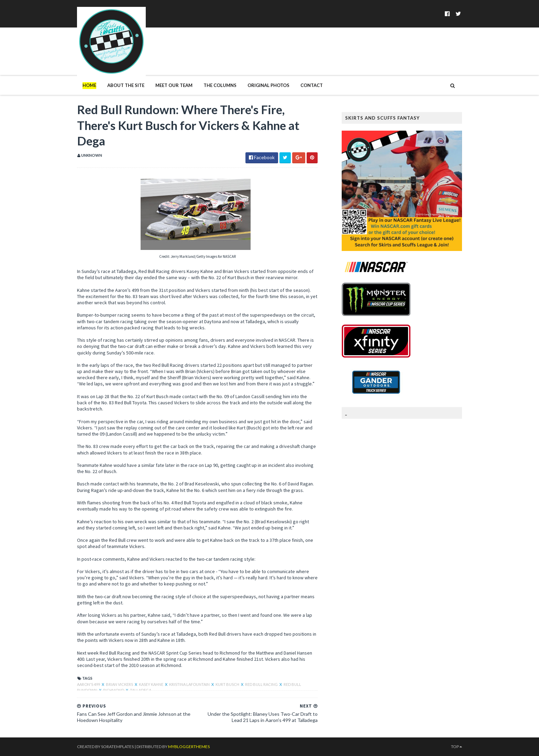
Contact (312, 85)
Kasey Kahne (151, 684)
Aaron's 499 (89, 684)
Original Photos (268, 85)
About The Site (126, 85)
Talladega (141, 690)
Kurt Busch (228, 684)
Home (89, 85)
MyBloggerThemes (189, 747)
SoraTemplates (117, 747)
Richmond (114, 690)
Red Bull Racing (262, 684)
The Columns (220, 85)
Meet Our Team (174, 85)
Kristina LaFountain (190, 684)
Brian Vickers (120, 684)
